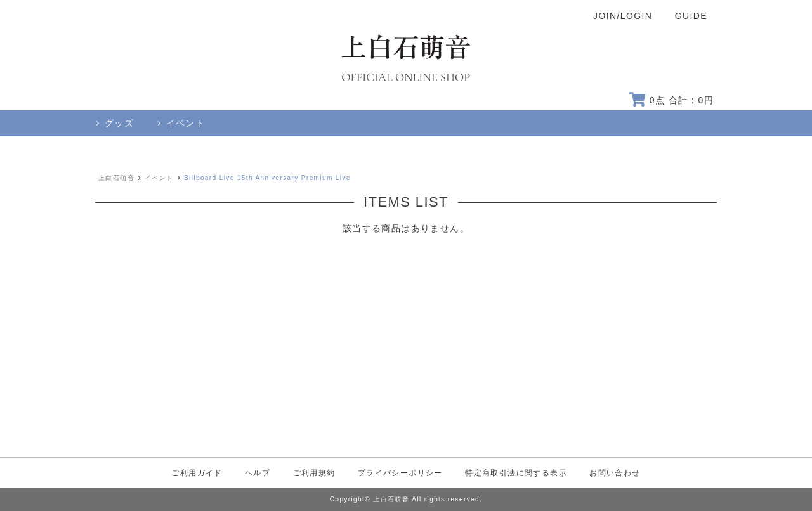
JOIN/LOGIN (623, 16)
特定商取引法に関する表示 (516, 473)
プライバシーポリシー (400, 473)
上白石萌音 (116, 178)
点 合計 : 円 (671, 100)
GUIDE (691, 16)
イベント (159, 178)
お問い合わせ (615, 473)
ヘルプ (258, 473)
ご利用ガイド (197, 473)
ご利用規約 (314, 473)
